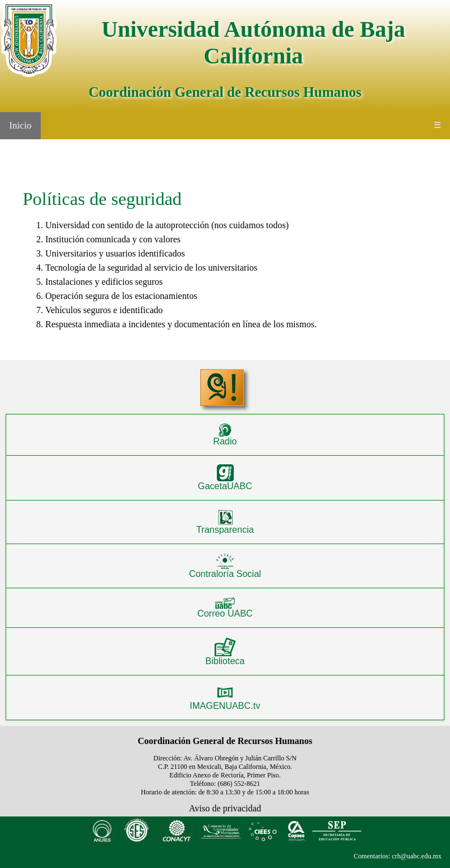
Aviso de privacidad (225, 808)
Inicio (20, 125)
